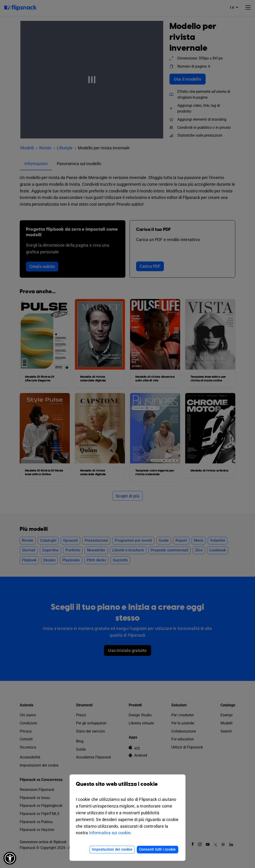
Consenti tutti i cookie (158, 849)
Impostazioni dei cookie (112, 849)
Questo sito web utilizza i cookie (127, 788)
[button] (10, 858)
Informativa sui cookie (110, 833)
